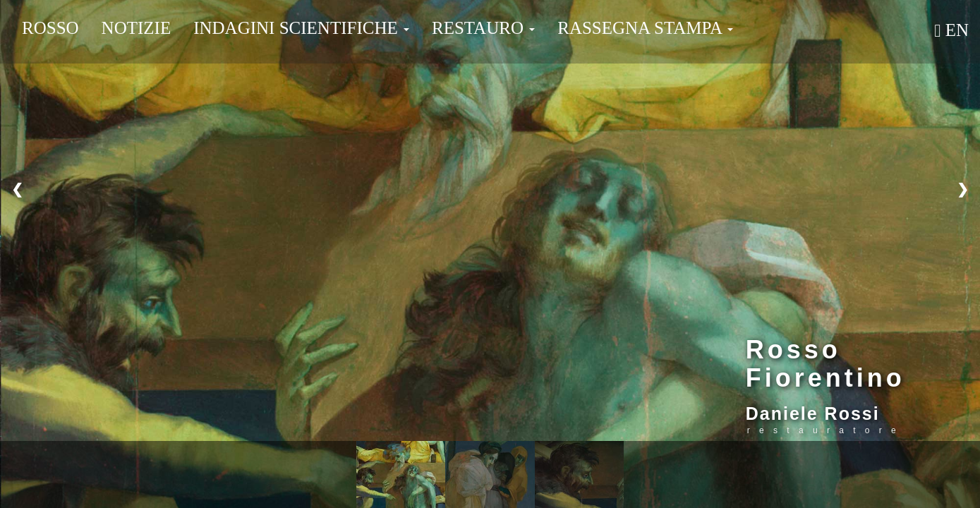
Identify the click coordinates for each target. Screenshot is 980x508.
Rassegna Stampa (645, 28)
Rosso (50, 28)
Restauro (483, 28)
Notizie (137, 28)
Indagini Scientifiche (301, 28)
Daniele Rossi (813, 413)
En (951, 30)
